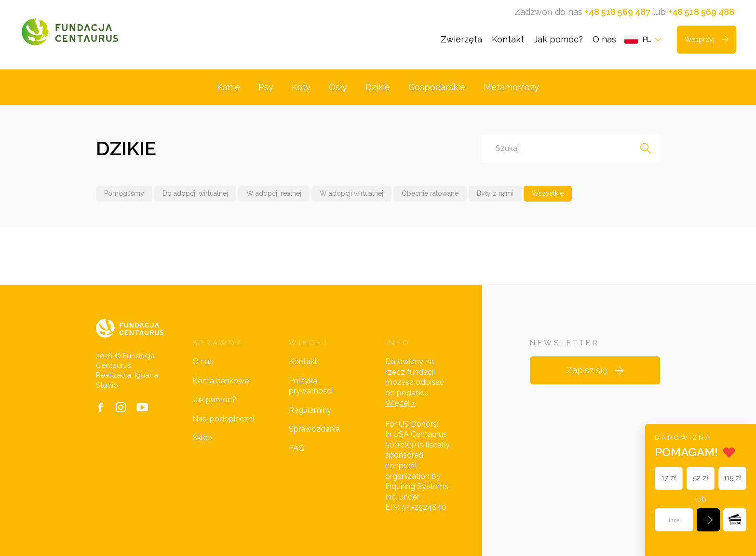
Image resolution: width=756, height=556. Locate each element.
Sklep (202, 438)
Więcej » (400, 403)
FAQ (297, 448)
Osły (338, 87)
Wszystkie (548, 193)
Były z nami (495, 193)
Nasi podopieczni (223, 419)
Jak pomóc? (558, 39)
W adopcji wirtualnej (351, 193)
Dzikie (378, 87)
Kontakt (508, 39)
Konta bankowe (221, 381)
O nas (604, 39)
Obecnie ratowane (430, 193)
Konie (229, 87)
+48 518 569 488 (701, 12)
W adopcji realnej (274, 193)
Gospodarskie (437, 87)
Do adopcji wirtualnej (195, 193)
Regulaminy (310, 410)
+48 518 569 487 (618, 12)
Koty (301, 87)
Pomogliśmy (124, 193)
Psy (266, 87)
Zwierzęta (461, 39)
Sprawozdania (314, 429)
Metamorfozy (511, 87)
